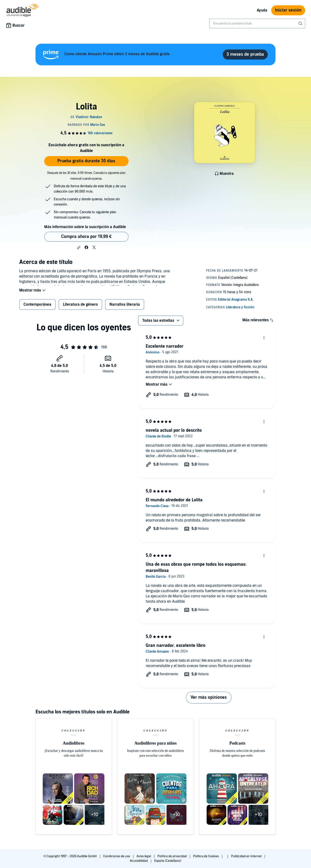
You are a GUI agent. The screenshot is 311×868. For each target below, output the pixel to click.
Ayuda (262, 10)
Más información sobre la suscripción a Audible (85, 227)
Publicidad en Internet (247, 856)
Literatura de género (80, 308)
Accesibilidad (139, 861)
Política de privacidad (172, 856)
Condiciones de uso (117, 856)
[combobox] (257, 24)
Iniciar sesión (288, 10)
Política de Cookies (206, 856)
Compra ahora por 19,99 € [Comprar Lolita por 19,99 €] (86, 237)
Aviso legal (144, 856)
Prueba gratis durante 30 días (86, 161)
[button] (79, 248)
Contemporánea (37, 308)
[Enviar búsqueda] (301, 24)
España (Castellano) (168, 861)
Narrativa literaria (125, 308)
